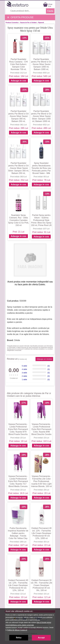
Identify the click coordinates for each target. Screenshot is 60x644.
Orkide (17, 340)
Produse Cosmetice (12, 22)
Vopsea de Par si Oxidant (28, 22)
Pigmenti (41, 22)
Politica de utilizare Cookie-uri (17, 630)
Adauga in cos (19, 81)
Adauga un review (44, 359)
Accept (41, 638)
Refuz (19, 638)
